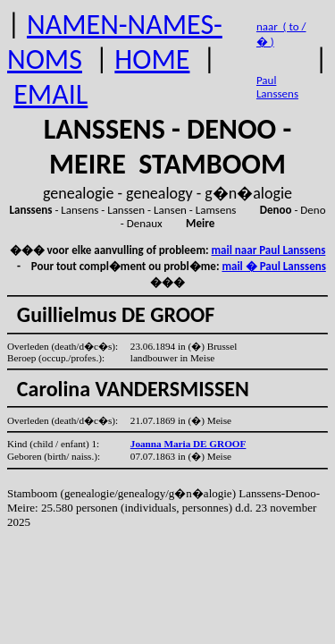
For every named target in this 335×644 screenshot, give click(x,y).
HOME (152, 59)
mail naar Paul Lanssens (269, 250)
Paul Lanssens (277, 87)
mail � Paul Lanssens (273, 266)
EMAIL (50, 94)
